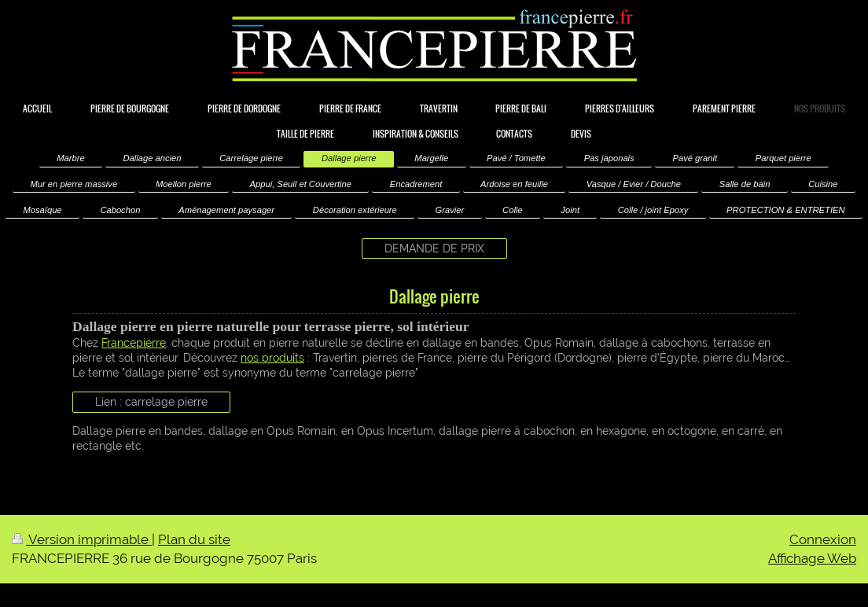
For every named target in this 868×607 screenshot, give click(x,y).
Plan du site (194, 539)
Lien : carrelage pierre (151, 402)
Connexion (823, 539)
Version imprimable (82, 539)
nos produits (272, 358)
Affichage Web (812, 558)
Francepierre (134, 343)
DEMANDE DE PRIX (434, 248)
